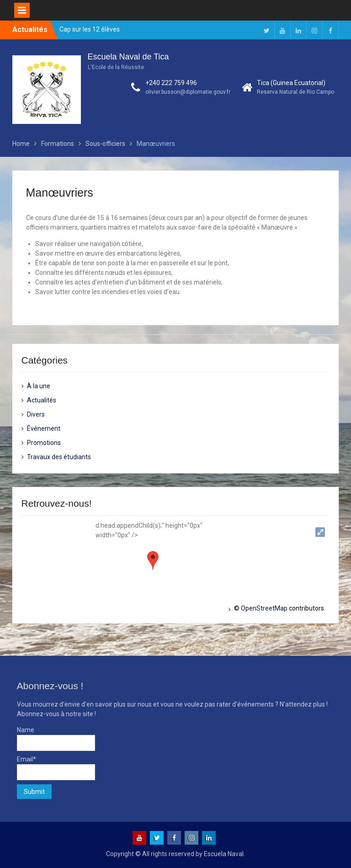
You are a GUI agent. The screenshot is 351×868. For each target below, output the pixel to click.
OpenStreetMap (264, 608)
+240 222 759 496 (171, 83)
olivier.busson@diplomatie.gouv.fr (188, 92)
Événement (44, 429)
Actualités (42, 400)
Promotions (44, 443)
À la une (39, 386)
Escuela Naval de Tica (128, 57)
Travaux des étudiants (59, 457)
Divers (36, 414)
